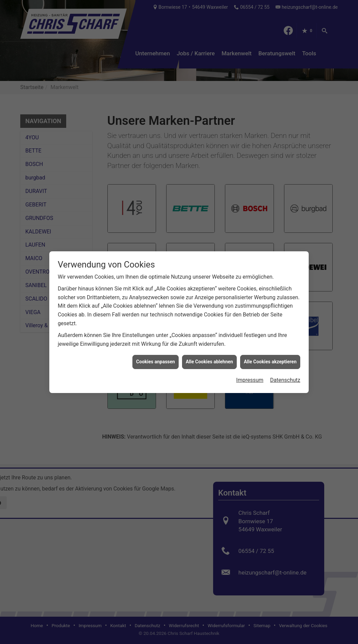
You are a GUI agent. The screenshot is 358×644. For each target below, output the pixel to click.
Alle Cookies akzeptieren (270, 354)
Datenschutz (285, 372)
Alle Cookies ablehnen (209, 354)
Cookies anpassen (156, 354)
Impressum (250, 372)
